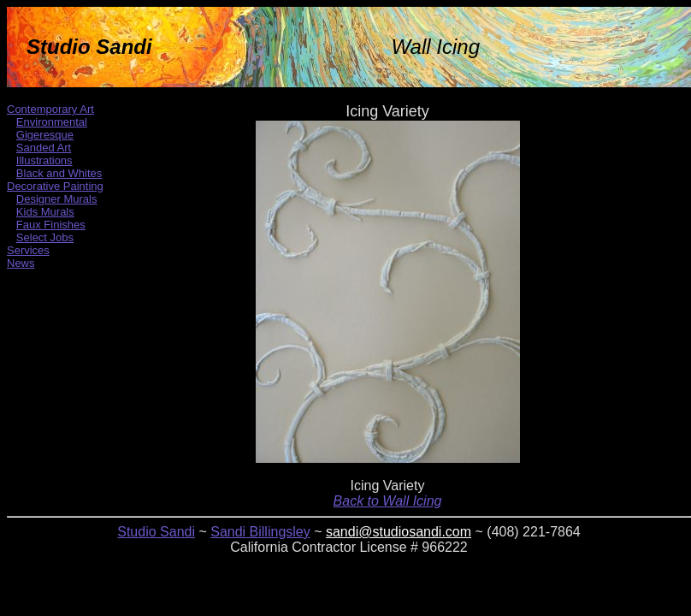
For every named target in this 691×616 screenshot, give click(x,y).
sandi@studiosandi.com (399, 532)
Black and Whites (59, 173)
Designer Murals (57, 199)
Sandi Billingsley (260, 532)
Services (28, 250)
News (21, 263)
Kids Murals (45, 212)
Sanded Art (44, 148)
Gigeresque (45, 135)
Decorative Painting (55, 186)
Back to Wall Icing (388, 501)
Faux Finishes (51, 225)
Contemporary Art (50, 109)
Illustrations (44, 160)
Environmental (52, 122)
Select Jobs (45, 237)
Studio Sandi (156, 532)
